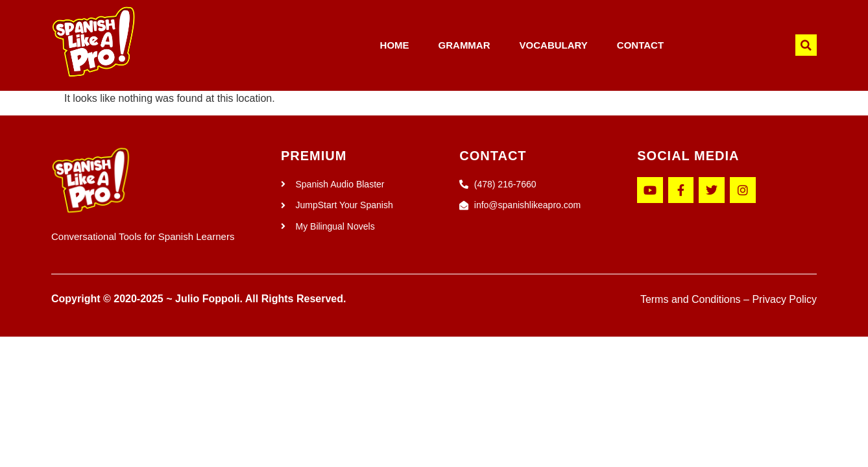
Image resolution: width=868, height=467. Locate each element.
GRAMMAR (464, 45)
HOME (395, 45)
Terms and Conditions (691, 299)
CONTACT (640, 45)
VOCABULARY (554, 45)
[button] (806, 45)
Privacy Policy (784, 299)
